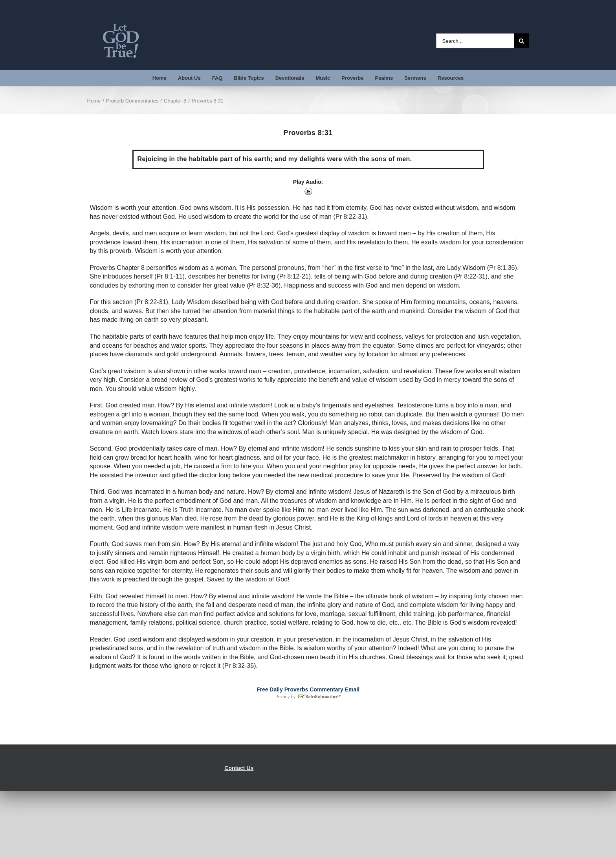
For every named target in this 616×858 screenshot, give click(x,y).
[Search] (522, 41)
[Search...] (475, 41)
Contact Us (239, 768)
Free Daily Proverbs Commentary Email (308, 689)
